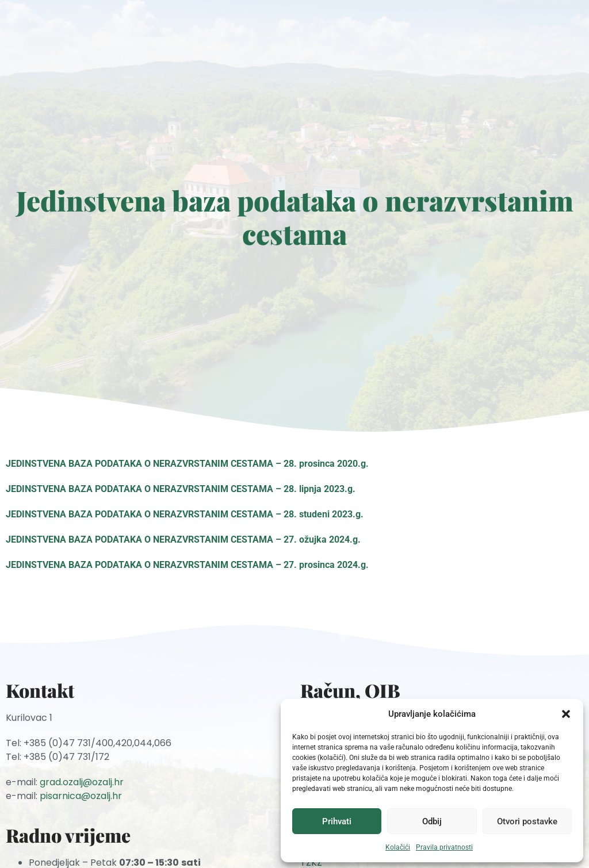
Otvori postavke (527, 821)
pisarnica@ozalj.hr (81, 796)
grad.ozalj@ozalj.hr (82, 782)
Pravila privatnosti (444, 847)
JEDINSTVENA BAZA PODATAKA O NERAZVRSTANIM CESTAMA (139, 464)
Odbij (432, 821)
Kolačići (398, 847)
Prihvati (337, 821)
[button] (566, 714)
